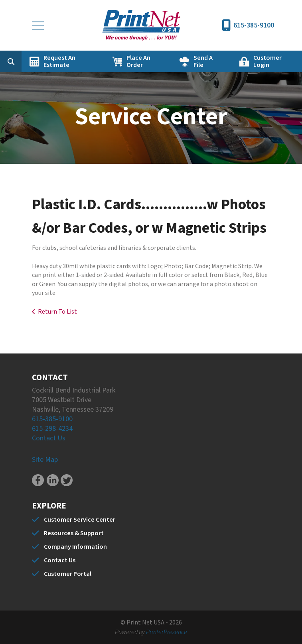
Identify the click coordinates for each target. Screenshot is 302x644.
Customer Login (267, 61)
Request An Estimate (59, 61)
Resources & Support (74, 533)
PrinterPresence (167, 632)
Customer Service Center (80, 520)
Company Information (75, 547)
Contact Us (49, 438)
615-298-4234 (52, 429)
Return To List (57, 312)
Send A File (203, 61)
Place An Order (138, 61)
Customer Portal (68, 574)
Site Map (45, 460)
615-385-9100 (254, 25)
